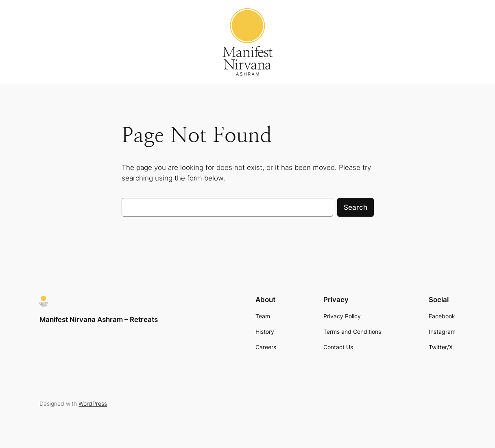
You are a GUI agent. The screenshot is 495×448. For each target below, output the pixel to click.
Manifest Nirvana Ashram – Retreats (99, 320)
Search (355, 207)
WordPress (93, 403)
